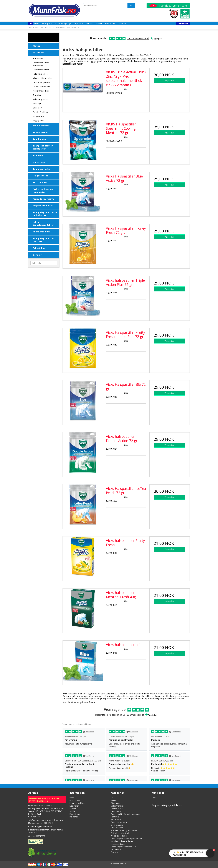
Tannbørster (39, 139)
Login (154, 798)
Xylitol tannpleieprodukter (43, 224)
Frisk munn (38, 53)
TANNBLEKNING (41, 132)
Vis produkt (169, 81)
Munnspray (38, 108)
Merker (36, 46)
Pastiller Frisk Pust (40, 112)
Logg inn (183, 24)
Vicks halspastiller (41, 99)
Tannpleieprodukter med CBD (43, 240)
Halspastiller (38, 58)
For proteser (39, 162)
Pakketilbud (39, 248)
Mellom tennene (41, 126)
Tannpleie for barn (43, 169)
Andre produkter (42, 232)
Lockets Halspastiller (42, 87)
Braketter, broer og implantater (43, 191)
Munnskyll (37, 104)
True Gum (37, 95)
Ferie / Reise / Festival (44, 199)
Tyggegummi (38, 121)
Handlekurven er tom (168, 6)
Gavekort (38, 255)
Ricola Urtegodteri (41, 91)
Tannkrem (38, 155)
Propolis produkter (43, 205)
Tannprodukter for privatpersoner (43, 147)
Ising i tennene (40, 176)
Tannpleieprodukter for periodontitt (45, 214)
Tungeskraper (39, 116)
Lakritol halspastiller (42, 82)
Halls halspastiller (41, 74)
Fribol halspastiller (41, 70)
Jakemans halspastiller (43, 78)
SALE (36, 37)
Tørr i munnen (40, 182)
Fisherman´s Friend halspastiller (41, 64)
